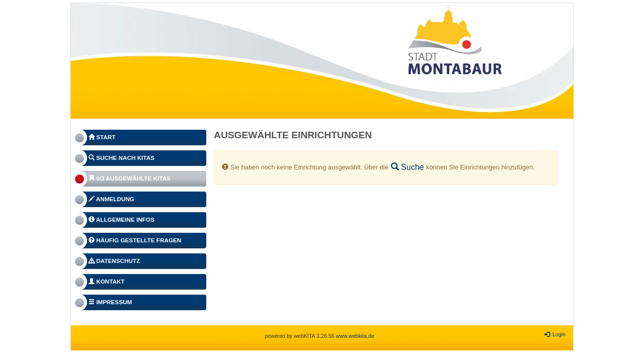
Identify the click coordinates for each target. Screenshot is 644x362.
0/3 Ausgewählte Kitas (130, 178)
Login (555, 334)
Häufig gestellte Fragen (135, 240)
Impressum (110, 302)
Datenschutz (114, 261)
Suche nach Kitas (122, 158)
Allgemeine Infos (122, 219)
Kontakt (107, 281)
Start (102, 137)
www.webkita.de (355, 336)
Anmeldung (111, 199)
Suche (408, 167)
